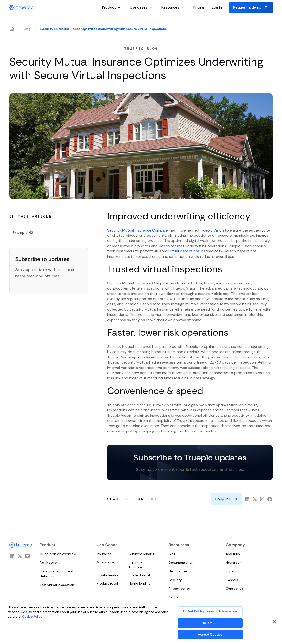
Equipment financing (137, 565)
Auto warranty (108, 562)
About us (233, 554)
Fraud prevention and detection (56, 574)
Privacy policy (179, 589)
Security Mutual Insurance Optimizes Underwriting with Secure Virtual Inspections (103, 29)
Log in (217, 7)
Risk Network (50, 563)
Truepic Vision (212, 230)
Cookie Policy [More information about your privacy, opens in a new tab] (32, 616)
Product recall (140, 575)
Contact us (234, 589)
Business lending (142, 554)
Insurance (104, 554)
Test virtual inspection (57, 585)
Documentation (181, 563)
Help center (178, 571)
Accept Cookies (210, 635)
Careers (232, 580)
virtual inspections (184, 251)
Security (175, 580)
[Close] (274, 622)
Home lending (140, 583)
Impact (231, 571)
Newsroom (234, 563)
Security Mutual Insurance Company (138, 230)
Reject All (210, 623)
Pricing (199, 7)
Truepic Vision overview (58, 554)
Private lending (108, 575)
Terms (173, 597)
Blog (27, 29)
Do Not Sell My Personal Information (210, 611)
